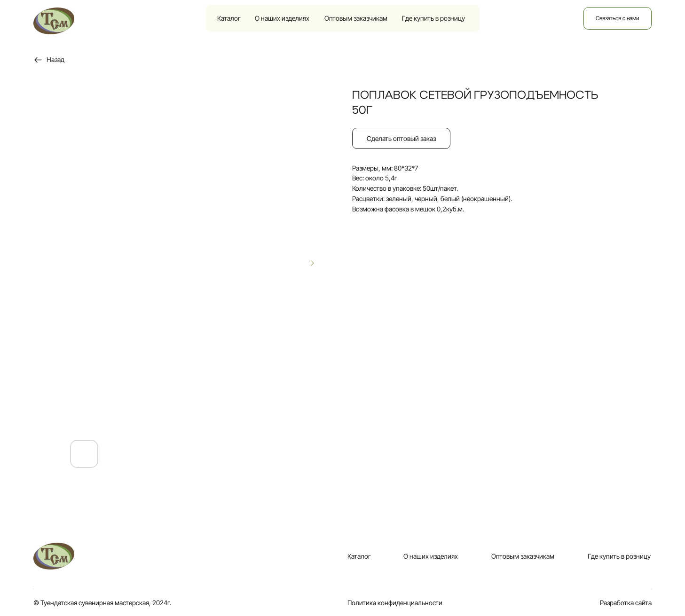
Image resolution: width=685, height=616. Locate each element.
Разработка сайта (626, 603)
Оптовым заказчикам (356, 18)
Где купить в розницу (433, 18)
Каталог (229, 18)
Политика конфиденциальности (395, 603)
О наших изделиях (282, 18)
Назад (55, 59)
